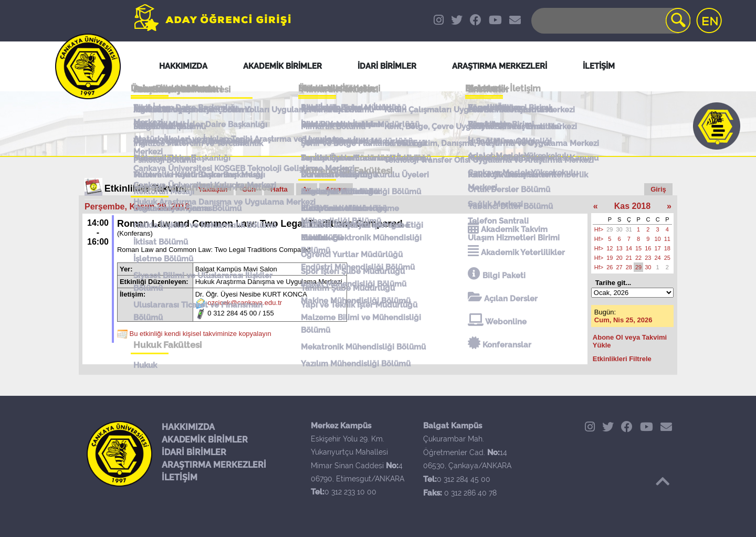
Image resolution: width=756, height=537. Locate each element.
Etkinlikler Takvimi (146, 188)
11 (667, 239)
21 (629, 258)
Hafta (279, 189)
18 (667, 248)
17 (658, 248)
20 (619, 258)
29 (610, 229)
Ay (307, 189)
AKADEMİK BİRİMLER (205, 440)
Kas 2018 (632, 206)
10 (658, 239)
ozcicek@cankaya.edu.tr (245, 303)
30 (619, 229)
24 (658, 258)
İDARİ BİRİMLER (194, 452)
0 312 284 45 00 (464, 479)
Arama (336, 189)
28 (629, 267)
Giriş (658, 189)
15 (638, 248)
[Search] (610, 21)
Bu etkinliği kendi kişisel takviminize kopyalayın (201, 334)
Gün (249, 189)
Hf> (599, 229)
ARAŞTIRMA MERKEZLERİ (214, 465)
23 (648, 258)
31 (629, 229)
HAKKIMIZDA (188, 427)
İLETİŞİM (180, 477)
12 (610, 248)
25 (667, 258)
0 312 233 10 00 (350, 492)
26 (610, 267)
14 (629, 248)
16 (648, 248)
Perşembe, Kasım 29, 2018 (137, 207)
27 (619, 267)
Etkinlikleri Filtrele (622, 359)
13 (619, 248)
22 (638, 258)
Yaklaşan (213, 189)
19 (610, 258)
